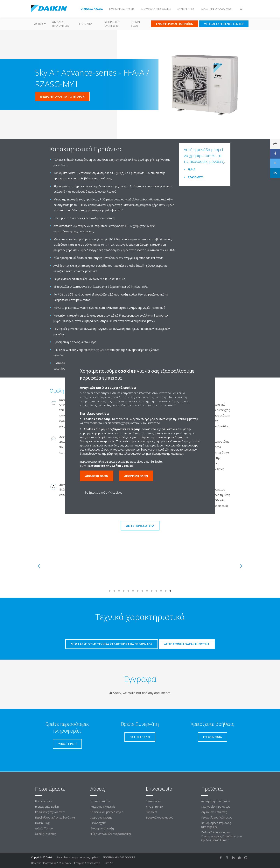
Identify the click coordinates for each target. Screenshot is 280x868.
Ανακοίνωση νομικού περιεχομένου (78, 857)
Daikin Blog (135, 24)
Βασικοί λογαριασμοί (159, 817)
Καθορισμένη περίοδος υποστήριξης (216, 825)
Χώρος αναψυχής (101, 817)
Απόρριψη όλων (136, 476)
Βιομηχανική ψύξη (102, 828)
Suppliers (151, 812)
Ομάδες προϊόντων (60, 24)
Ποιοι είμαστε (44, 801)
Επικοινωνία (154, 801)
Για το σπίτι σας (100, 801)
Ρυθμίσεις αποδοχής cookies (104, 493)
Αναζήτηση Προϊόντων (216, 801)
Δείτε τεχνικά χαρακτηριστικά (187, 644)
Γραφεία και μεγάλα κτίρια (107, 812)
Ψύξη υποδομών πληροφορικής (111, 834)
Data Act (108, 863)
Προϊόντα (85, 24)
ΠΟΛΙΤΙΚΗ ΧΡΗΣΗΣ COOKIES (119, 857)
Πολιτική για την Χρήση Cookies (110, 466)
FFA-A (192, 169)
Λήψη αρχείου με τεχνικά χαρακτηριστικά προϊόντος (112, 644)
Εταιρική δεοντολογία (87, 863)
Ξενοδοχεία (98, 823)
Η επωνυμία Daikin (47, 807)
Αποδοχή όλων (97, 476)
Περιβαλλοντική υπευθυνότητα (55, 817)
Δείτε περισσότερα (140, 526)
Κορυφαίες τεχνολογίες (50, 812)
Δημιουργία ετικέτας (214, 812)
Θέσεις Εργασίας (45, 834)
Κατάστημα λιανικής (103, 807)
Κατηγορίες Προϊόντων (216, 807)
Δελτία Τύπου (44, 828)
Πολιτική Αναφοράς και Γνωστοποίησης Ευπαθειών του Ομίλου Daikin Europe (222, 836)
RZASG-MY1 (196, 177)
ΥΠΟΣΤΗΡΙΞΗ (154, 807)
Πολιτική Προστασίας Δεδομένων (51, 863)
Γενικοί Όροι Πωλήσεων (217, 817)
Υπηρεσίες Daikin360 (112, 24)
